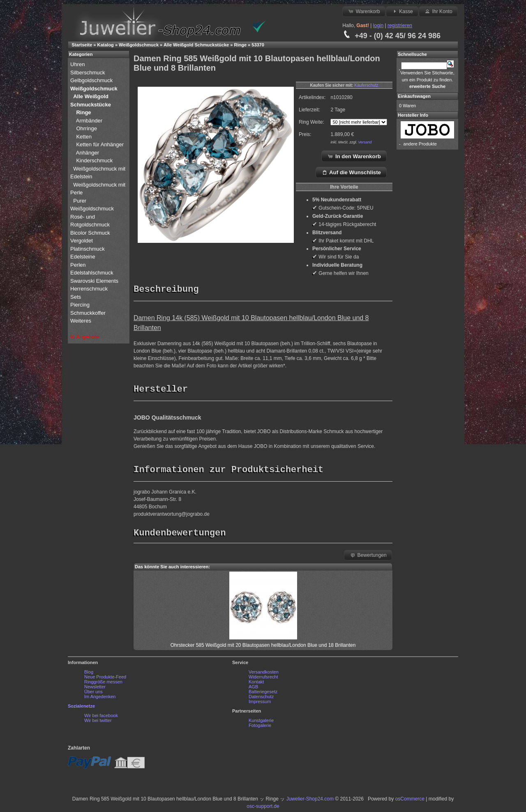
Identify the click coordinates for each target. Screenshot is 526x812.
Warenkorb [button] (364, 11)
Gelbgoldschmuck (92, 80)
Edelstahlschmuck (92, 273)
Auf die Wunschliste (351, 172)
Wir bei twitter (98, 722)
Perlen (79, 265)
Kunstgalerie (261, 722)
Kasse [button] (402, 11)
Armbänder (89, 121)
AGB (253, 689)
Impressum (260, 704)
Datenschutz (261, 699)
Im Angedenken (100, 699)
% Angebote (85, 337)
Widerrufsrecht (263, 679)
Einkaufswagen (414, 96)
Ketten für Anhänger (100, 144)
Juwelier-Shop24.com (310, 801)
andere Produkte (420, 144)
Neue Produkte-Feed (105, 679)
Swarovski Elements (94, 281)
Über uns (93, 694)
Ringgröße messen (103, 684)
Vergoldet (82, 241)
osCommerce (410, 801)
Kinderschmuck (94, 160)
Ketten (84, 137)
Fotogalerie (260, 727)
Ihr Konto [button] (438, 11)
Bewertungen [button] (368, 557)
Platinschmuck (88, 249)
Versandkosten (264, 674)
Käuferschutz (366, 85)
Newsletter (95, 689)
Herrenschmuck (90, 289)
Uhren (78, 64)
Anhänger (88, 153)
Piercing (80, 305)
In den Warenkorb (354, 156)
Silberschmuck (88, 73)
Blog (89, 674)
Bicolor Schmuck (91, 233)
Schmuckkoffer (88, 313)
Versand (365, 142)
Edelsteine (83, 257)
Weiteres (82, 321)
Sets (76, 297)
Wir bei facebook (101, 717)
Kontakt (256, 684)
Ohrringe (87, 128)
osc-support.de (263, 808)
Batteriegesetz (263, 694)
